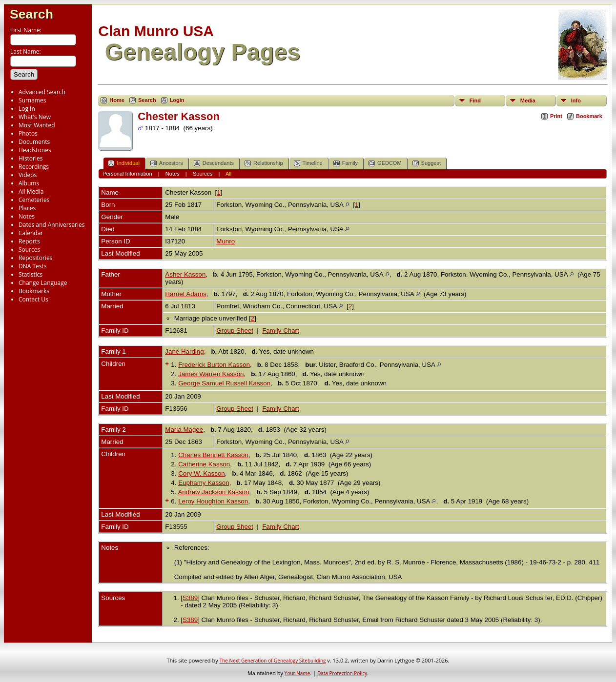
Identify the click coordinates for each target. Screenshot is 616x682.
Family (346, 163)
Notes (27, 216)
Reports (29, 241)
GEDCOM (385, 163)
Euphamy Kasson (204, 483)
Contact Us (33, 299)
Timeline (308, 163)
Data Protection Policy (342, 673)
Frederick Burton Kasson (214, 365)
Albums (29, 183)
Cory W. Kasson (202, 473)
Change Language (43, 283)
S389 (190, 598)
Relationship (264, 163)
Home (117, 100)
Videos (28, 175)
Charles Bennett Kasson (213, 455)
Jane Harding (184, 351)
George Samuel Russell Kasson (224, 383)
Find (475, 100)
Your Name (297, 673)
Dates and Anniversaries (51, 225)
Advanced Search (42, 92)
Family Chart (281, 331)
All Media (31, 191)
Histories (31, 158)
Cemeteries (34, 200)
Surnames (32, 100)
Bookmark (589, 116)
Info (576, 100)
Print (556, 116)
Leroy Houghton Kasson (213, 501)
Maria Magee (184, 430)
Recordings (34, 167)
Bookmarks (34, 291)
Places (27, 208)
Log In (27, 109)
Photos (28, 133)
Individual (123, 163)
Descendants (214, 163)
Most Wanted (37, 125)
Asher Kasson (185, 274)
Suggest (427, 163)
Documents (34, 142)
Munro (226, 241)
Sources (29, 250)
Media (528, 100)
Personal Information (127, 174)
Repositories (35, 258)
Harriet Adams (185, 294)
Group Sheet (235, 331)
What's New (35, 117)
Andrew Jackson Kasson (213, 492)
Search (31, 14)
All (228, 174)
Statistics (31, 274)
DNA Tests (33, 266)
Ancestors (167, 163)
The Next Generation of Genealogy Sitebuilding (273, 661)
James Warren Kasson (211, 374)
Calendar (31, 233)
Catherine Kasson (204, 464)
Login (177, 100)
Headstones (35, 150)
